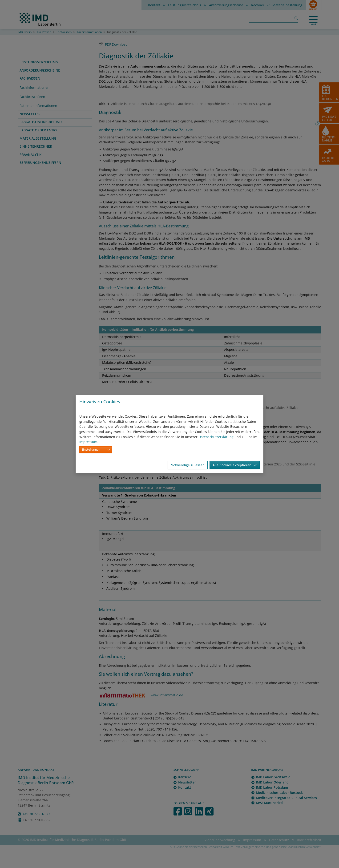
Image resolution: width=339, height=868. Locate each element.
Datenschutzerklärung (216, 437)
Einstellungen (91, 450)
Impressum (88, 442)
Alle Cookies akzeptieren (235, 465)
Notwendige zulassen (188, 465)
